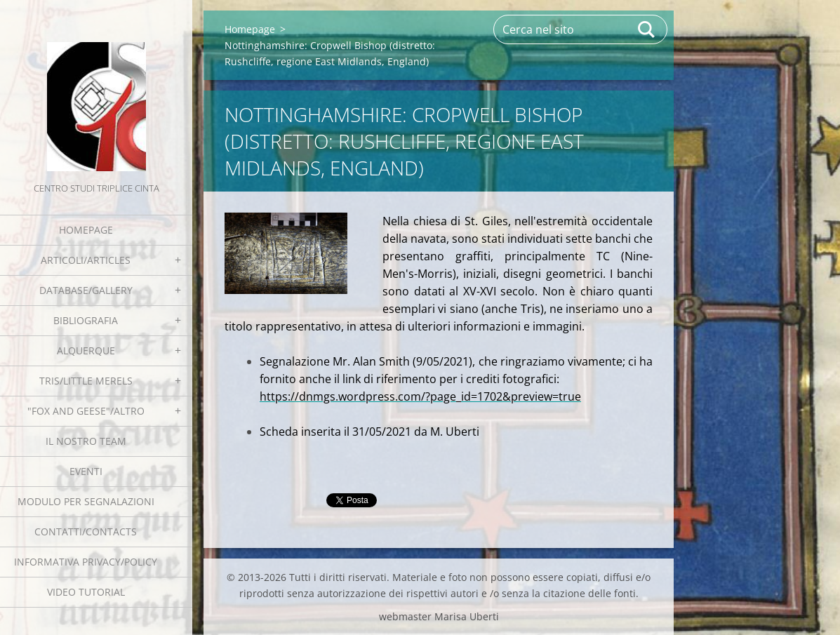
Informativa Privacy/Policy (86, 562)
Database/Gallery (86, 290)
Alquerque (86, 350)
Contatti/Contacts (86, 532)
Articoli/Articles (86, 260)
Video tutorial (86, 592)
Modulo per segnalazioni (86, 501)
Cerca (647, 29)
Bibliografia (86, 320)
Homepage (86, 230)
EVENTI (86, 471)
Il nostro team (86, 441)
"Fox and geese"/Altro (86, 411)
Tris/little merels (86, 381)
